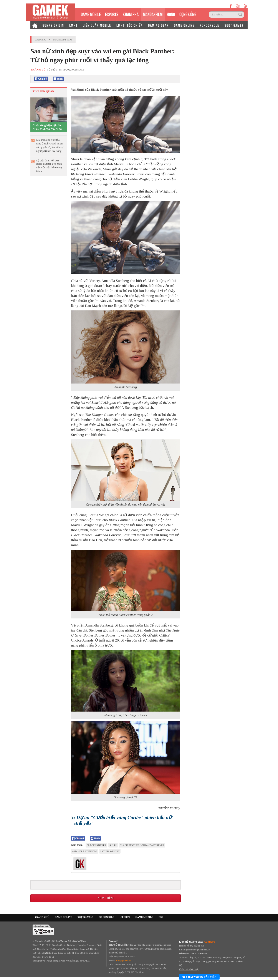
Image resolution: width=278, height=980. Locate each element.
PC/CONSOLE (210, 25)
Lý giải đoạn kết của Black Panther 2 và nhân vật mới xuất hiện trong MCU (49, 166)
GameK (40, 39)
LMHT (73, 25)
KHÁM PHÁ (131, 14)
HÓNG (171, 14)
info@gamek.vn (123, 960)
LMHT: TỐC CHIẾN (130, 25)
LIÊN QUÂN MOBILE (97, 25)
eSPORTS (112, 14)
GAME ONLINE (184, 25)
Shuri (113, 845)
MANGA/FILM (153, 14)
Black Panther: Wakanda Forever (142, 845)
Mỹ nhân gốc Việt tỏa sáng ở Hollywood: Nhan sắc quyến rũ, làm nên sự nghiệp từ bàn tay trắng (50, 145)
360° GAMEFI (235, 25)
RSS (161, 917)
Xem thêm (106, 898)
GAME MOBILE (91, 14)
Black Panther (96, 845)
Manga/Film (63, 39)
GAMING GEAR (158, 25)
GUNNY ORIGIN (53, 25)
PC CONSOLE (107, 917)
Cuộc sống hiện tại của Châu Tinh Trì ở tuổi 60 (47, 127)
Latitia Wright (110, 851)
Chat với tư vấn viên (199, 977)
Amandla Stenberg (85, 851)
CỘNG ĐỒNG (188, 14)
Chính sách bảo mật (189, 969)
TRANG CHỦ (42, 917)
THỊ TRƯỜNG (85, 917)
